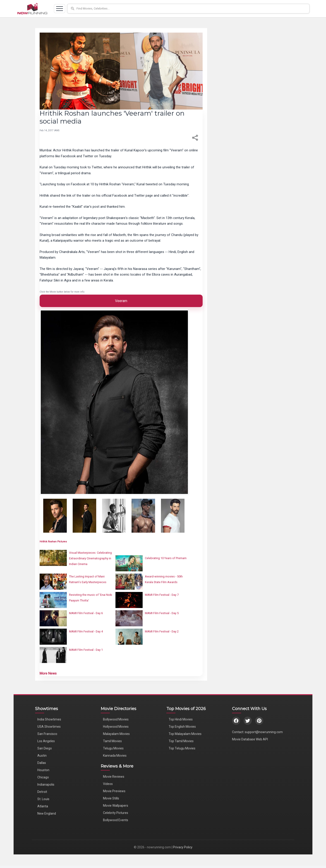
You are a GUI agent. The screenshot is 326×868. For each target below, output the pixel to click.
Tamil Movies (112, 741)
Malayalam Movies (116, 734)
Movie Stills (111, 798)
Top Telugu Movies (182, 748)
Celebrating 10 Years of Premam (166, 558)
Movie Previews (114, 791)
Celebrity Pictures (116, 813)
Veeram (121, 301)
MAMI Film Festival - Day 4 (86, 631)
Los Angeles (46, 741)
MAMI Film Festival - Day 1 (86, 650)
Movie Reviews (114, 777)
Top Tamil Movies (181, 741)
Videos (108, 784)
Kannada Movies (115, 756)
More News (48, 673)
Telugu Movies (113, 748)
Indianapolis (46, 785)
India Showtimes (49, 719)
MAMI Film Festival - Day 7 (162, 595)
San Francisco (47, 734)
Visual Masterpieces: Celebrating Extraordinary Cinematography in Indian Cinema (90, 558)
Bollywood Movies (116, 719)
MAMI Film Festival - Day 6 (86, 613)
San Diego (45, 748)
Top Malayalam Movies (185, 734)
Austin (42, 756)
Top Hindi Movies (181, 719)
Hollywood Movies (116, 727)
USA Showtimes (49, 727)
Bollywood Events (116, 820)
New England (47, 813)
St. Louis (43, 799)
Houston (43, 770)
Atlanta (43, 806)
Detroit (42, 792)
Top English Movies (182, 727)
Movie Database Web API (250, 739)
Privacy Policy (183, 847)
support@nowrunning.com (264, 732)
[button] (188, 9)
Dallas (42, 763)
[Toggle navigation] (60, 9)
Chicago (43, 777)
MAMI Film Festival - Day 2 (162, 631)
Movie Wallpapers (116, 806)
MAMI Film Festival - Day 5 (162, 613)
